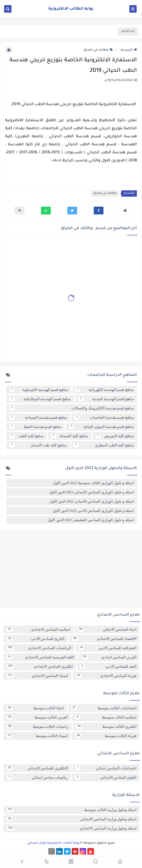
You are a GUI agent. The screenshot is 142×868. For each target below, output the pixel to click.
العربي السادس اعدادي (109, 657)
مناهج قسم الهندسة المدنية (106, 399)
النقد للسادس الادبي (108, 666)
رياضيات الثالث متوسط (38, 727)
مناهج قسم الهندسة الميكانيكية (40, 399)
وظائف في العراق (98, 50)
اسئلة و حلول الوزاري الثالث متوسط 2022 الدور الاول (93, 483)
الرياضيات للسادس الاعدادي (39, 648)
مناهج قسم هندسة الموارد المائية (101, 427)
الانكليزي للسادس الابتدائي (37, 768)
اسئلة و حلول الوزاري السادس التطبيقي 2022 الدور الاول (91, 520)
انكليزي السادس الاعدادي (40, 666)
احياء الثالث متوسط (35, 708)
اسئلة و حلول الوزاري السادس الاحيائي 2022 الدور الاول (92, 501)
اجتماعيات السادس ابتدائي (106, 768)
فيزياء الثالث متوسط (106, 736)
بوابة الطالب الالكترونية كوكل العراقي (53, 843)
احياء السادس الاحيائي (107, 629)
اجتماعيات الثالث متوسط (104, 708)
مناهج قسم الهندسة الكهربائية (105, 390)
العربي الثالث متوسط (37, 717)
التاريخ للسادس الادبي (36, 639)
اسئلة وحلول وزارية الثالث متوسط (72, 810)
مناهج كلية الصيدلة (69, 436)
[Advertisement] (71, 571)
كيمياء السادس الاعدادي (38, 676)
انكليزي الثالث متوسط (106, 727)
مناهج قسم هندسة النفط (35, 427)
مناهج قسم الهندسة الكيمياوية (39, 390)
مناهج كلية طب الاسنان (38, 445)
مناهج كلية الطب (26, 436)
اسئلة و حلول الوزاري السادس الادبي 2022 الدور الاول (93, 511)
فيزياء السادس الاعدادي (106, 676)
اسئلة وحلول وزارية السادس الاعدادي (72, 828)
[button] (99, 211)
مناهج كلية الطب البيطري (104, 445)
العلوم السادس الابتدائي (106, 777)
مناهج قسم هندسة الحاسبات (104, 417)
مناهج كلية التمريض (115, 436)
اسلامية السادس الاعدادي (39, 629)
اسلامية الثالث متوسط (106, 717)
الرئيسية (129, 50)
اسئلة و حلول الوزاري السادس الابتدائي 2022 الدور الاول (91, 492)
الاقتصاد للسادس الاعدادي (104, 639)
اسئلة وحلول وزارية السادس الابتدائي (72, 819)
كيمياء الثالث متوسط (37, 736)
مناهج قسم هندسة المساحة (38, 417)
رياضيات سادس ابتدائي (37, 777)
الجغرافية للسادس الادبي (108, 648)
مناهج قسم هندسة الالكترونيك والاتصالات (72, 408)
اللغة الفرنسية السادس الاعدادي (40, 657)
